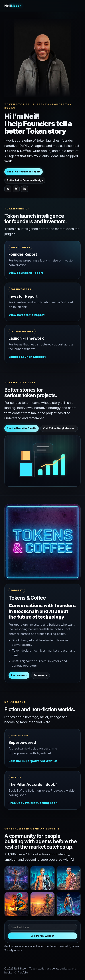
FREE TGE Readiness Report (24, 172)
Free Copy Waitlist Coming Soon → (35, 803)
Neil (13, 6)
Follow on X (40, 675)
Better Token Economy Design (25, 180)
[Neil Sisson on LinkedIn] (25, 189)
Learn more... (19, 675)
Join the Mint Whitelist (42, 936)
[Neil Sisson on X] (16, 189)
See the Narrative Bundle (22, 428)
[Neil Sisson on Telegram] (8, 189)
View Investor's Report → (28, 315)
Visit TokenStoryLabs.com (59, 428)
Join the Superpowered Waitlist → (35, 761)
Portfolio (23, 972)
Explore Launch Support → (29, 357)
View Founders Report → (28, 273)
